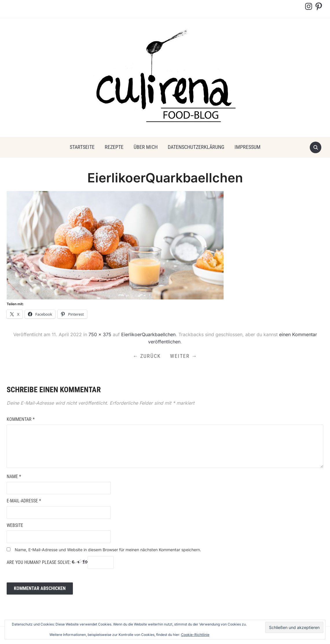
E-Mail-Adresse (24, 501)
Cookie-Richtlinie (195, 635)
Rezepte (114, 147)
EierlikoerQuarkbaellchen (148, 334)
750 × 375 (100, 334)
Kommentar (21, 419)
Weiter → (184, 356)
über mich (146, 147)
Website (15, 525)
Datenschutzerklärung (196, 147)
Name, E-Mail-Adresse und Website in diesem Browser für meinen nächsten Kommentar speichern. (108, 550)
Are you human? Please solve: (60, 562)
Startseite (82, 147)
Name (14, 476)
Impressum (248, 147)
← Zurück (147, 356)
